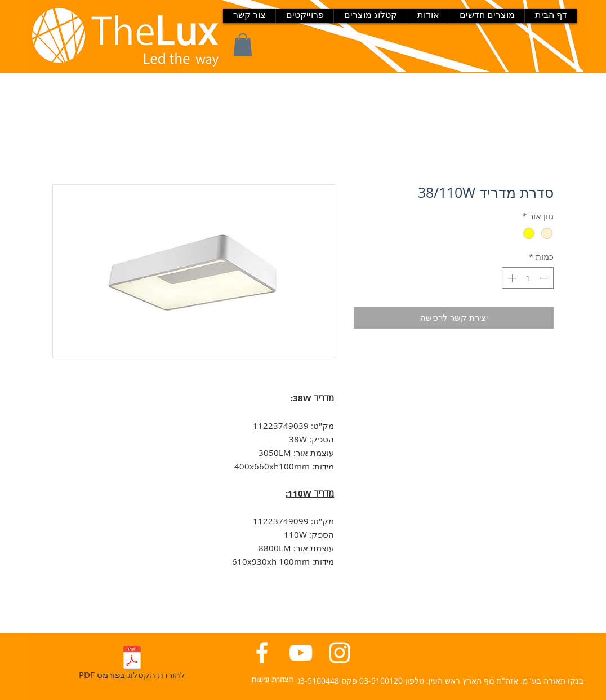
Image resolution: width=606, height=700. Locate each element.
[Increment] (511, 278)
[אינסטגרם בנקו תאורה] (340, 653)
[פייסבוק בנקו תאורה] (262, 653)
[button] (243, 45)
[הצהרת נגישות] (272, 680)
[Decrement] (545, 278)
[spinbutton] (528, 278)
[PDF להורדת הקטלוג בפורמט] (132, 665)
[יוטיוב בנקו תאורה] (301, 653)
